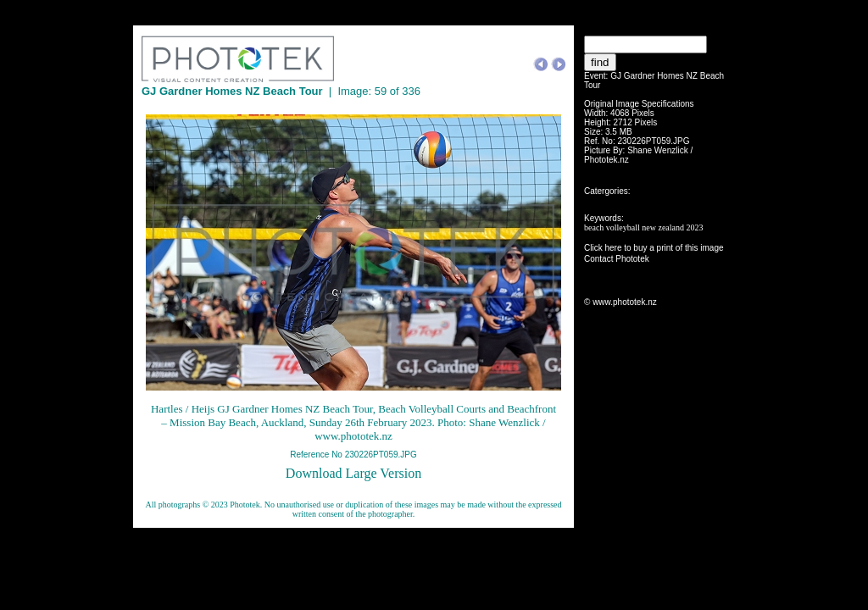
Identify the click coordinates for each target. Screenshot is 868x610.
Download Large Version (353, 473)
